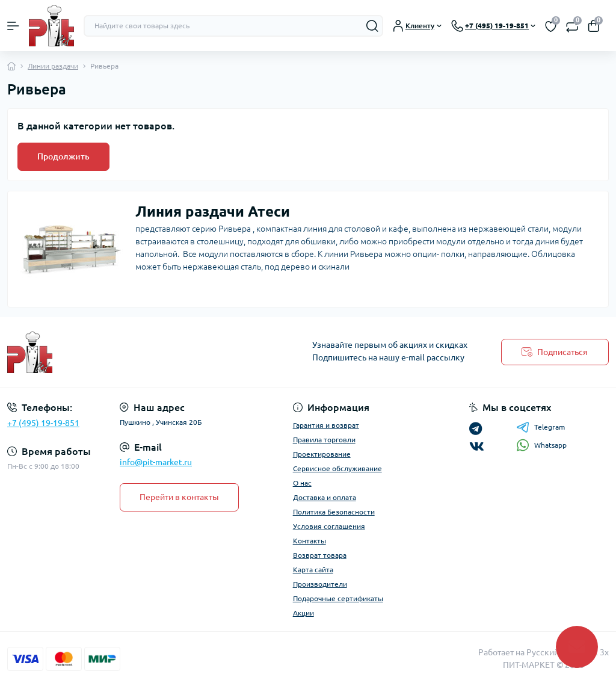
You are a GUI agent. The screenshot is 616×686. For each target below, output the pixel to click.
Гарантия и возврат (326, 425)
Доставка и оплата (325, 497)
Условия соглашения (329, 526)
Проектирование (322, 454)
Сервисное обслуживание (337, 468)
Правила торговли (324, 440)
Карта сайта (313, 570)
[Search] (372, 26)
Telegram (541, 427)
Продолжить (63, 156)
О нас (302, 483)
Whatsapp (541, 445)
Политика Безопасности (334, 512)
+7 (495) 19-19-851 (43, 423)
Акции (303, 613)
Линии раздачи (53, 66)
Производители (320, 584)
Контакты (310, 541)
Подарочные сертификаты (338, 598)
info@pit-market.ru (156, 462)
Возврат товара (320, 555)
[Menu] (13, 26)
